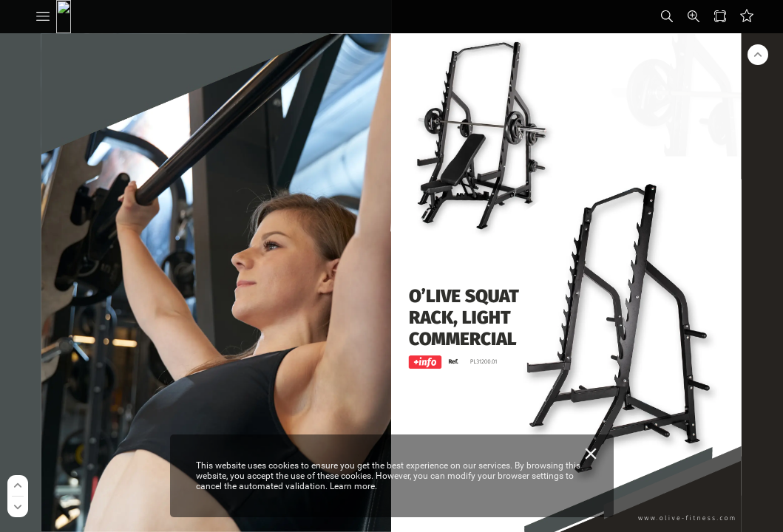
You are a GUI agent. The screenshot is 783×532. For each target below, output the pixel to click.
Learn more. (353, 486)
